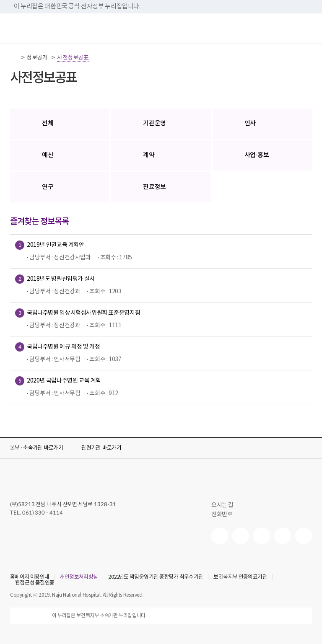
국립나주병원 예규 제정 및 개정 (63, 346)
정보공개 (37, 58)
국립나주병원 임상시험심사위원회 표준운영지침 (83, 312)
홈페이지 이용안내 (30, 577)
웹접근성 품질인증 (35, 583)
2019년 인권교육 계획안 (56, 244)
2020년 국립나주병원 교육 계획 (64, 380)
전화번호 (225, 515)
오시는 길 (226, 505)
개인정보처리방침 (79, 577)
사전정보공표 (73, 58)
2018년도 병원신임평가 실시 (61, 278)
